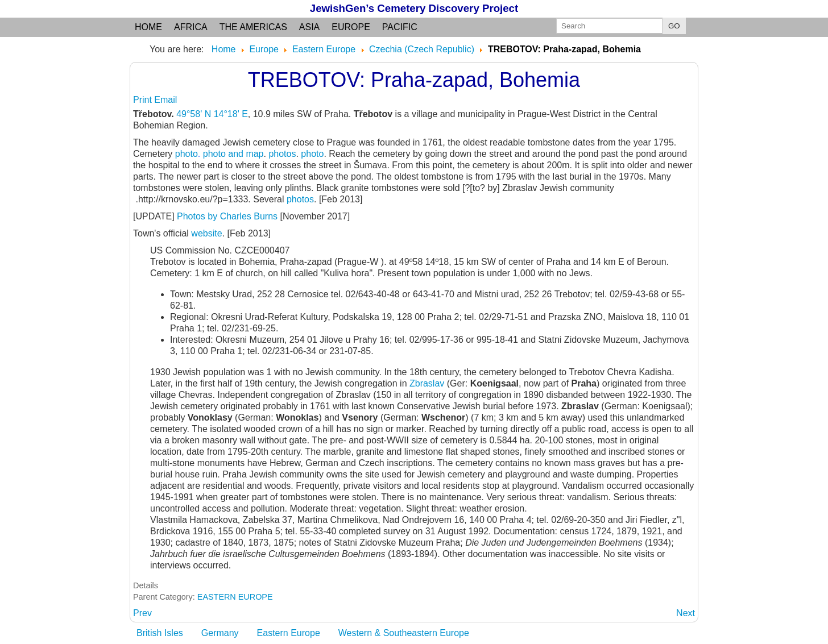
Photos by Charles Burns (227, 216)
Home (148, 27)
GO (674, 26)
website (206, 233)
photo (187, 154)
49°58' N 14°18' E (212, 114)
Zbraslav (427, 383)
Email (165, 100)
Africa (191, 27)
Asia (309, 27)
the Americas (253, 27)
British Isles (160, 633)
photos (282, 154)
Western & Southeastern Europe (404, 633)
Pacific (400, 27)
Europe (351, 27)
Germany (220, 633)
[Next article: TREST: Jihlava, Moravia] (686, 613)
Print (144, 100)
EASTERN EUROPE (235, 597)
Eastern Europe (289, 633)
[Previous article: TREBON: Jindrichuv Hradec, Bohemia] (142, 613)
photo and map (233, 154)
